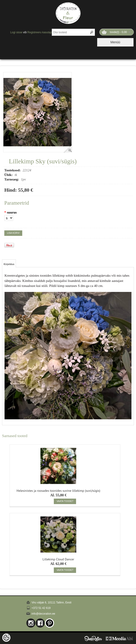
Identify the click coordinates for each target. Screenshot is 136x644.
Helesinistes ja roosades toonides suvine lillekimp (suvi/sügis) (58, 490)
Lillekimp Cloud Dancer (58, 559)
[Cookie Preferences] (6, 638)
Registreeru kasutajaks (41, 32)
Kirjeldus (9, 264)
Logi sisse (16, 32)
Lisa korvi (13, 233)
